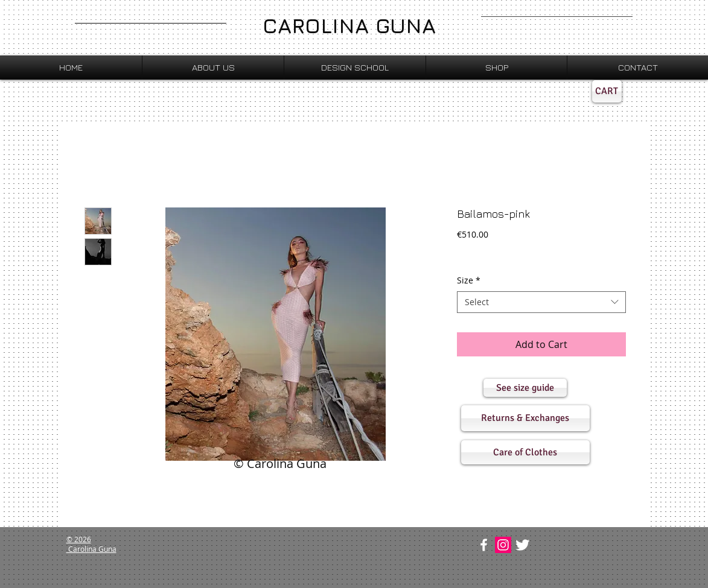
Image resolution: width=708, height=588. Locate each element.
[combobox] (541, 302)
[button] (525, 388)
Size (469, 280)
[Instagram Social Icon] (503, 545)
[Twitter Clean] (522, 545)
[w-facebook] (484, 545)
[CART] (607, 91)
